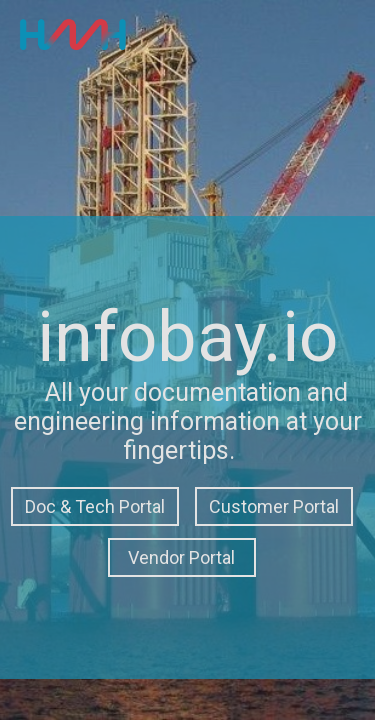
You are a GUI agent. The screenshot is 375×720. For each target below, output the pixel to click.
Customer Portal (274, 506)
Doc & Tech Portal (95, 506)
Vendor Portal (181, 557)
